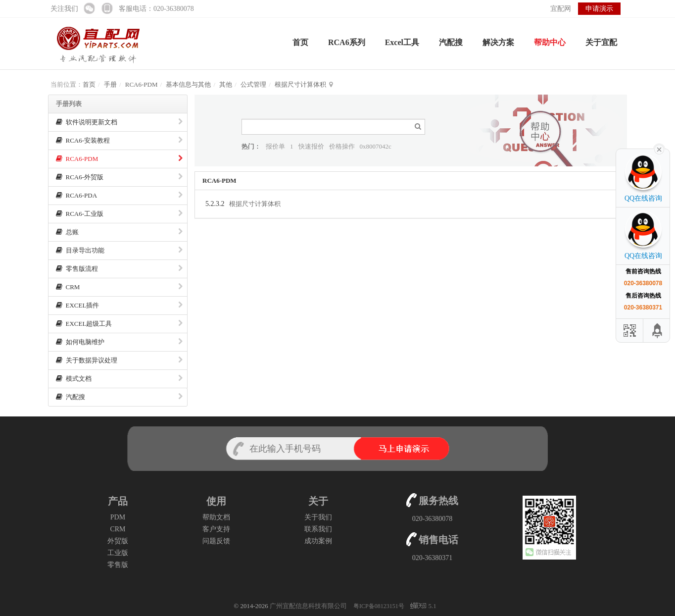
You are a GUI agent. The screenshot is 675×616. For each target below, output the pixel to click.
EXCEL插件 (119, 305)
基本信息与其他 (188, 84)
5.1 (423, 607)
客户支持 (216, 529)
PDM (118, 517)
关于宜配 (601, 42)
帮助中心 (550, 42)
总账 (119, 232)
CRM (119, 287)
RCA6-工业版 (119, 214)
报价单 (275, 146)
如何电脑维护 (119, 342)
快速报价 (311, 146)
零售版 (118, 565)
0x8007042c (376, 146)
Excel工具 (402, 42)
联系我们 (318, 529)
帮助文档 (216, 517)
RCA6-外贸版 (119, 177)
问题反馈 (216, 541)
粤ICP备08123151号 (380, 606)
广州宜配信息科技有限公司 (308, 606)
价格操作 (342, 146)
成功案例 (318, 541)
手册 (110, 84)
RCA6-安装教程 (119, 140)
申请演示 (599, 9)
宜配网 (561, 9)
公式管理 (253, 84)
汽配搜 (451, 42)
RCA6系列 (347, 42)
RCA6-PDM (142, 84)
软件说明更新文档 (119, 122)
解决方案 (498, 42)
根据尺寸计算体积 (300, 84)
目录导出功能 (119, 250)
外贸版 (118, 541)
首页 (300, 42)
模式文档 (119, 379)
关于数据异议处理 (119, 360)
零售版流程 (119, 269)
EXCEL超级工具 (119, 324)
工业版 (118, 553)
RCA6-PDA (119, 195)
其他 (226, 84)
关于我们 (318, 517)
